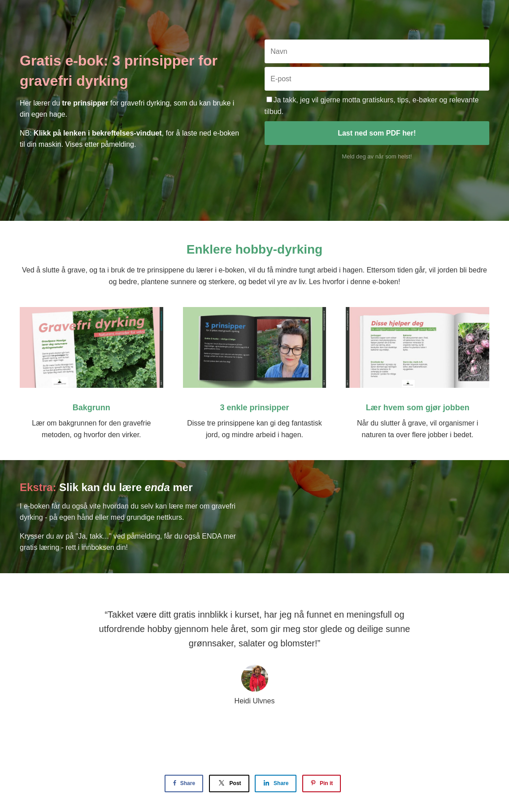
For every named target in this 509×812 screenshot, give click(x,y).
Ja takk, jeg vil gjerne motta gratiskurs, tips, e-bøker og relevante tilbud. (372, 106)
